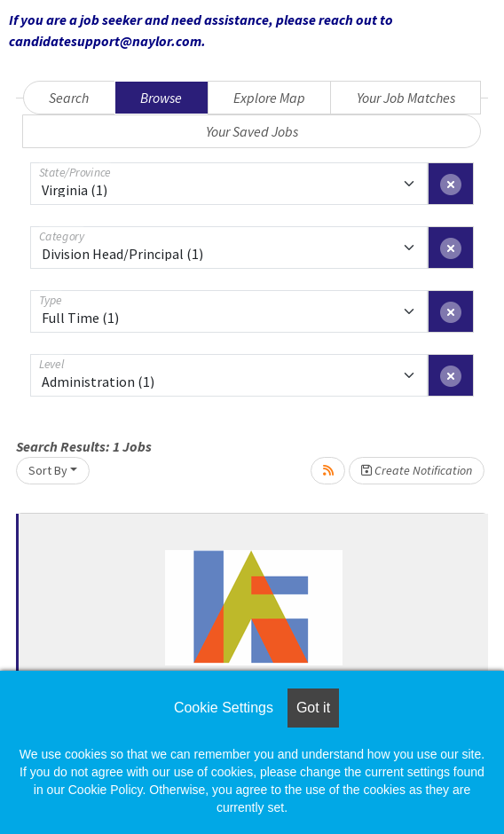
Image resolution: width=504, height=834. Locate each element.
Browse (161, 98)
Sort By (48, 470)
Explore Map (269, 98)
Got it (313, 708)
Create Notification (417, 470)
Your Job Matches (406, 98)
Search (69, 98)
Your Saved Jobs (252, 131)
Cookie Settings (224, 708)
